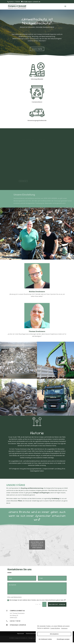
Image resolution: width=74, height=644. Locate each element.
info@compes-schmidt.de (18, 625)
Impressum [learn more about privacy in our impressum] (64, 628)
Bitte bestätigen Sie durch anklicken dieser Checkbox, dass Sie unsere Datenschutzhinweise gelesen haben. (36, 600)
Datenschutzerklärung (33, 633)
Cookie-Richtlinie (55, 628)
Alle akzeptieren (54, 634)
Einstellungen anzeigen (63, 639)
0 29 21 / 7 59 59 (14, 2)
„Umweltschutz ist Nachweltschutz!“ (37, 23)
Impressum (21, 633)
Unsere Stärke (37, 50)
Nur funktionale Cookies (45, 639)
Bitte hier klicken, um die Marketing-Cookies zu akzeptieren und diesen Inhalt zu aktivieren (37, 545)
